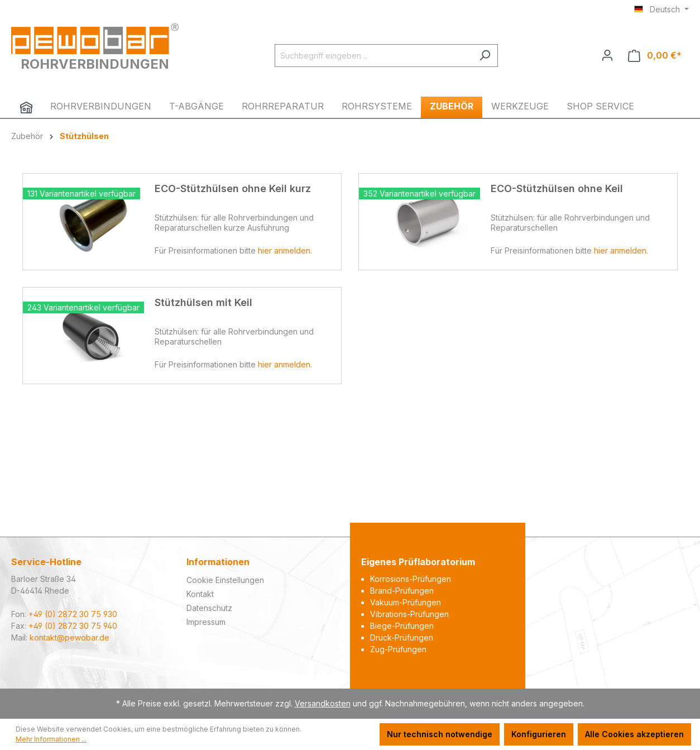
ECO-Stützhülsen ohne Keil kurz (233, 188)
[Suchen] (485, 56)
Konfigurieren (539, 734)
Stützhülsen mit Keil (203, 302)
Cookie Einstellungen (225, 580)
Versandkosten (323, 703)
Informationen (218, 562)
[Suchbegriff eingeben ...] (373, 56)
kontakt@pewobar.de (69, 637)
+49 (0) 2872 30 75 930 (73, 614)
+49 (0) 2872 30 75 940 (73, 626)
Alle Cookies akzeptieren (634, 734)
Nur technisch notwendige (440, 734)
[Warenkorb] (655, 56)
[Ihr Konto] (607, 55)
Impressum (206, 622)
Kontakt (200, 594)
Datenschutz (209, 608)
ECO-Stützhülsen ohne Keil (557, 188)
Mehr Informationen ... (51, 739)
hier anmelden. (285, 250)
